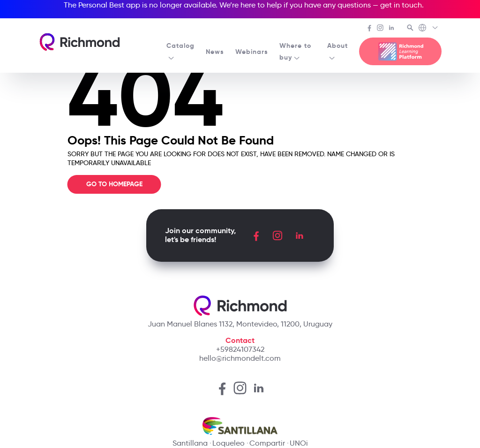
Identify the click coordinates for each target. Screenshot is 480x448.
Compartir (267, 443)
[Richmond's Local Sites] (429, 29)
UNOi (299, 443)
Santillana (190, 443)
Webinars (252, 52)
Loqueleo (229, 443)
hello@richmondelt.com (240, 358)
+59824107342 (240, 349)
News (215, 52)
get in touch (401, 5)
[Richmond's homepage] (80, 42)
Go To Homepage (114, 184)
